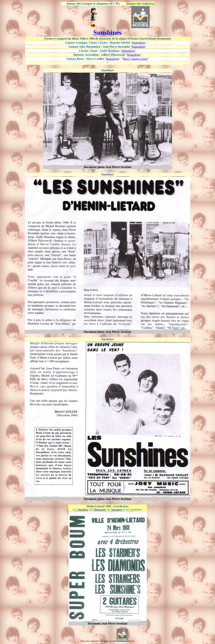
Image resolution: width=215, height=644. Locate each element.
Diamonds (100, 510)
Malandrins (139, 43)
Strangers (117, 510)
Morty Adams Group (135, 59)
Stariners (83, 510)
